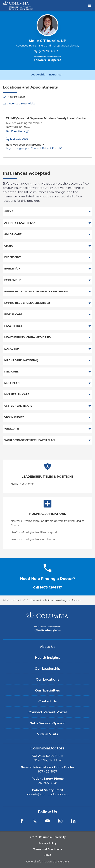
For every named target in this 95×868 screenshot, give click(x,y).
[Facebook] (22, 821)
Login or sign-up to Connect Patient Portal (33, 148)
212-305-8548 (48, 783)
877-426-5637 (47, 772)
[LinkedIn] (73, 821)
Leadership (38, 75)
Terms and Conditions (47, 849)
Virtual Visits (47, 735)
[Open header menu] (89, 5)
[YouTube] (47, 821)
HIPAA (47, 856)
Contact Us (47, 702)
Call (47, 588)
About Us (48, 647)
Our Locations (47, 680)
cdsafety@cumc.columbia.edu (47, 794)
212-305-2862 (61, 862)
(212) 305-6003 (48, 51)
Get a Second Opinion (47, 724)
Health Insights (47, 658)
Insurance (55, 75)
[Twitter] (35, 821)
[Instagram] (60, 821)
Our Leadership (47, 669)
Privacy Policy (47, 843)
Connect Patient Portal (48, 713)
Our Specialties (47, 691)
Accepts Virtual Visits (21, 104)
